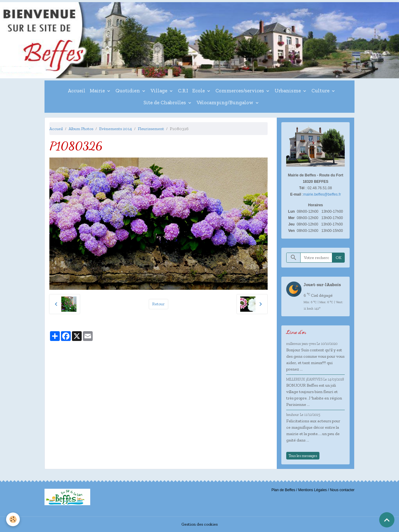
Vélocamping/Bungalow (226, 102)
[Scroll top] (387, 520)
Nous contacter (342, 490)
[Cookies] (13, 519)
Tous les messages (303, 456)
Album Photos (81, 129)
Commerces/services (240, 90)
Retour (158, 304)
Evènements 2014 (116, 129)
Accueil (77, 90)
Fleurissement (151, 129)
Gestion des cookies (199, 524)
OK (338, 258)
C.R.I (183, 90)
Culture (321, 90)
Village (160, 90)
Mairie (98, 90)
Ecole (199, 90)
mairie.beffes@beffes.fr (322, 194)
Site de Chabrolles (165, 102)
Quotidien (128, 90)
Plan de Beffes (283, 490)
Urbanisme (288, 90)
